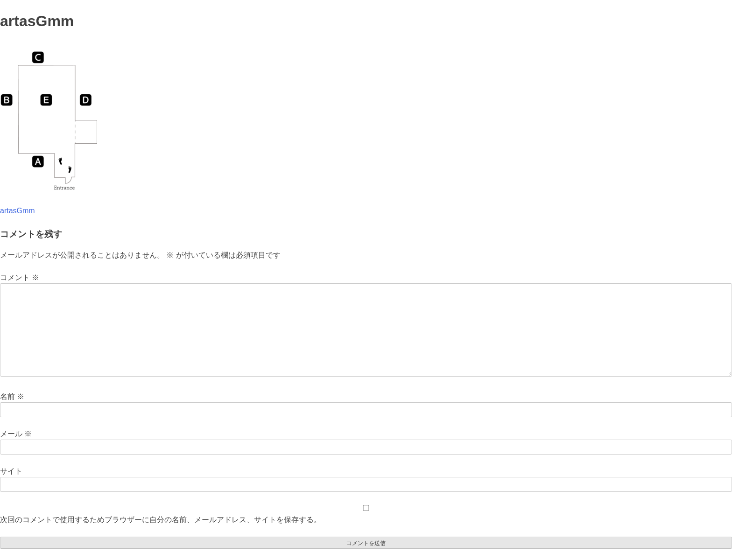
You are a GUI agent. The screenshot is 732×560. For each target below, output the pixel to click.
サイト (11, 471)
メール (16, 434)
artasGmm (18, 211)
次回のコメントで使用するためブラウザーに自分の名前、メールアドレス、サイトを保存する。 (161, 520)
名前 (12, 396)
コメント (20, 277)
